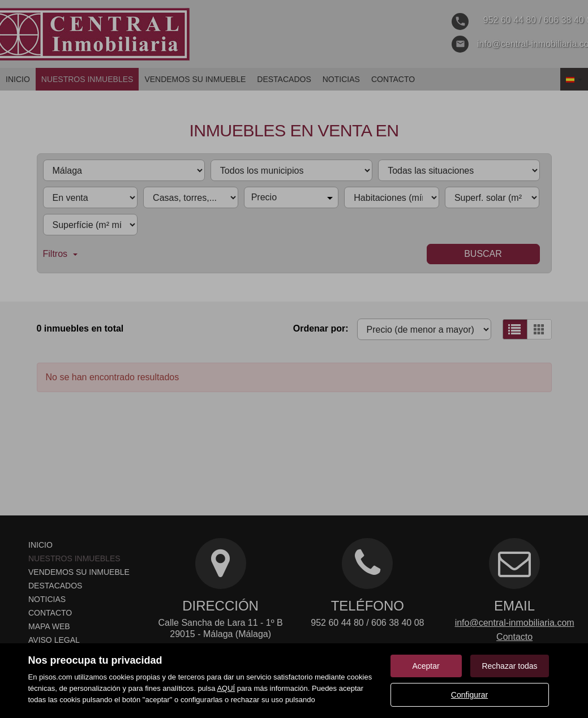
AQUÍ (226, 688)
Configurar (469, 695)
